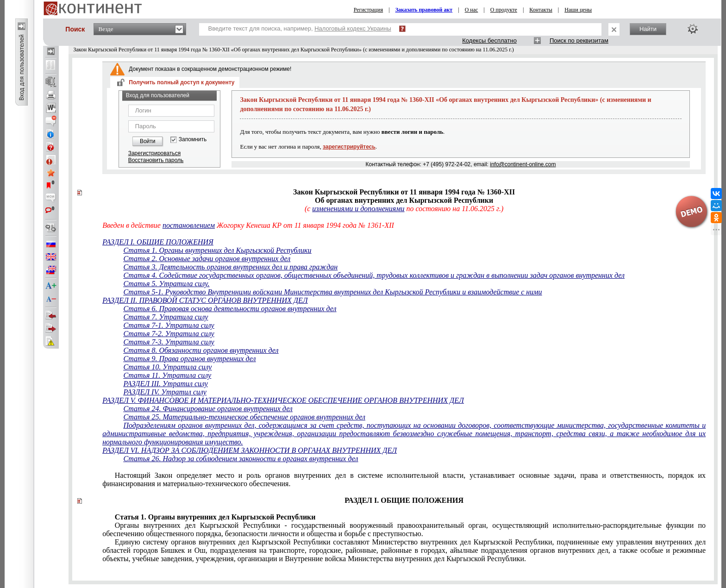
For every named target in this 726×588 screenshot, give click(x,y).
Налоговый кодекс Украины (353, 28)
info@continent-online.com (523, 164)
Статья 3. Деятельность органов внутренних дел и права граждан (230, 267)
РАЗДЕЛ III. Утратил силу (165, 384)
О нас (472, 10)
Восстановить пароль (156, 160)
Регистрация (369, 10)
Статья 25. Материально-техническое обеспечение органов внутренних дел (244, 417)
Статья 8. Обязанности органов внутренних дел (201, 350)
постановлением (189, 225)
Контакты (541, 10)
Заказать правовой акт (424, 10)
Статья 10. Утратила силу (167, 367)
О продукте (504, 10)
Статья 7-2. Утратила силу (169, 334)
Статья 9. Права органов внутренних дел (189, 359)
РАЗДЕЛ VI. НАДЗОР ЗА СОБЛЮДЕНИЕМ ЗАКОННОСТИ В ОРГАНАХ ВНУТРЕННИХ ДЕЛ (250, 450)
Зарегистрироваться (154, 153)
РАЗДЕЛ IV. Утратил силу (165, 392)
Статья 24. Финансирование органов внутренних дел (208, 409)
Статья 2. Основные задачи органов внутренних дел (207, 259)
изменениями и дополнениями (358, 209)
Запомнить (193, 140)
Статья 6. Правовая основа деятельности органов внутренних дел (230, 309)
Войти (148, 141)
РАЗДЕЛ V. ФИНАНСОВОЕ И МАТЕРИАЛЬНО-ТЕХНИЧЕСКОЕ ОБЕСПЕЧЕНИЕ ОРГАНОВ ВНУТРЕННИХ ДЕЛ (283, 400)
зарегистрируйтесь (349, 147)
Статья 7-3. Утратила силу (169, 342)
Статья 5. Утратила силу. (166, 284)
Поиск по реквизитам (579, 41)
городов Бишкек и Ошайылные (404, 550)
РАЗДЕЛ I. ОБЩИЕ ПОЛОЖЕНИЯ (158, 242)
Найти (648, 29)
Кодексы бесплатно (489, 41)
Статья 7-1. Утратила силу (169, 325)
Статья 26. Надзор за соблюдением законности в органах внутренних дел (241, 459)
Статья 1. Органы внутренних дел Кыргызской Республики (217, 250)
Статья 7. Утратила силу (166, 317)
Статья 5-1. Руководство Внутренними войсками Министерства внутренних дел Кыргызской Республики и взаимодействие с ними (332, 292)
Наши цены (578, 10)
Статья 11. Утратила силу (167, 375)
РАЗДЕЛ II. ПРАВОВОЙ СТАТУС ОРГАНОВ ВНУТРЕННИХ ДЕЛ (205, 300)
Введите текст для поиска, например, (300, 28)
